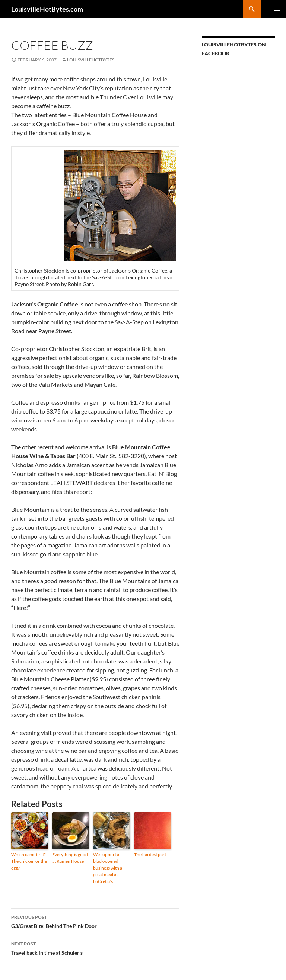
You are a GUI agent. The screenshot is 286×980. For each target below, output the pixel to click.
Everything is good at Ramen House (70, 858)
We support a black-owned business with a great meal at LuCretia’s (108, 868)
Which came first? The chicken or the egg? (29, 861)
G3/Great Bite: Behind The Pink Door (95, 921)
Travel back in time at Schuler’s (95, 948)
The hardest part (150, 854)
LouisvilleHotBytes (91, 60)
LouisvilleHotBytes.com (47, 9)
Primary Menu (277, 9)
